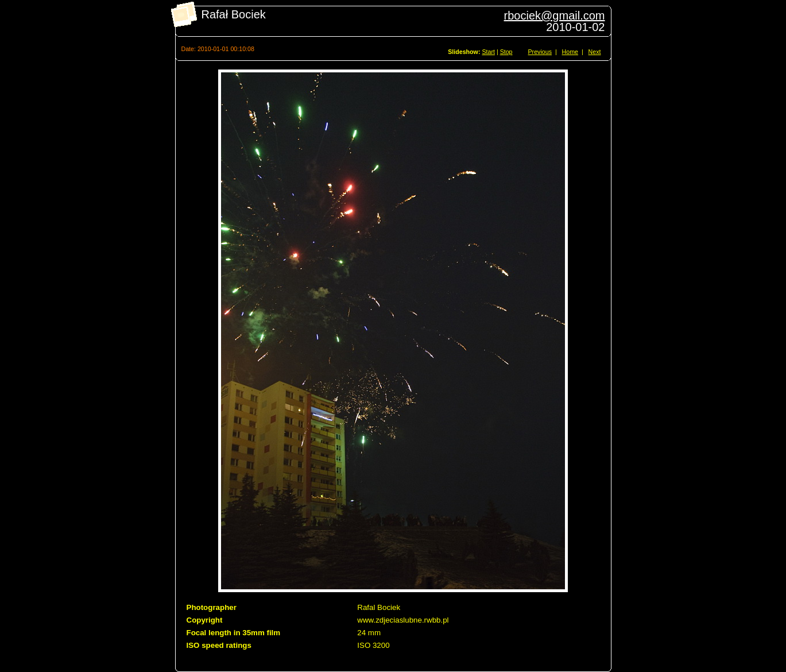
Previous (540, 52)
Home (570, 52)
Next (595, 52)
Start (488, 52)
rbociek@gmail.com (555, 16)
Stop (506, 52)
